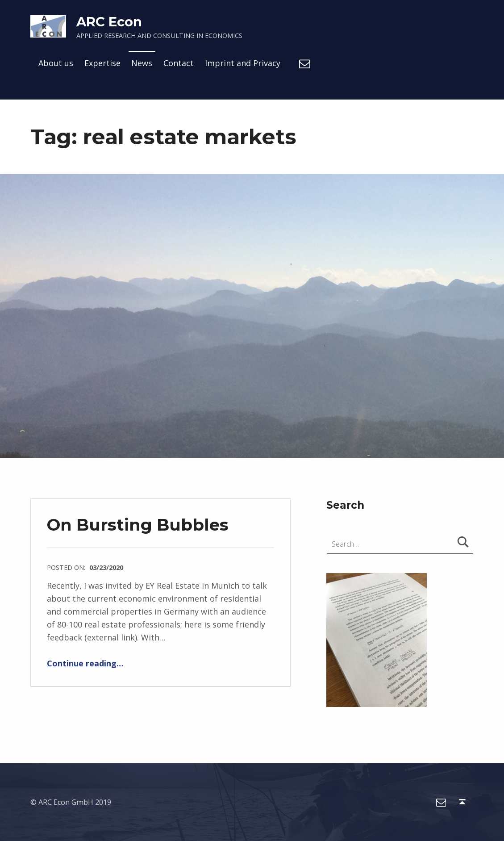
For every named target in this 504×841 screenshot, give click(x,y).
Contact (179, 63)
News (142, 63)
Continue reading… (85, 663)
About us (56, 63)
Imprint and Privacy (243, 63)
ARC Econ (109, 22)
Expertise (102, 63)
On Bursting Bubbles (138, 525)
